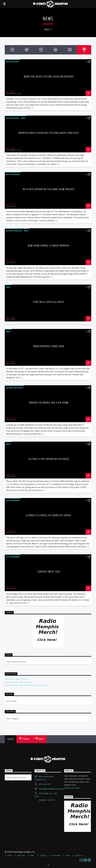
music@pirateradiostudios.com (51, 789)
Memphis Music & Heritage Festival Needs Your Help (49, 133)
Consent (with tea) (49, 572)
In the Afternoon (14, 231)
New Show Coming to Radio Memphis (49, 246)
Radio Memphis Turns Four (49, 346)
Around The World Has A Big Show (49, 403)
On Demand (56, 856)
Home (10, 856)
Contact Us (79, 856)
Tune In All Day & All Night (49, 302)
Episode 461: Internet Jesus (16, 679)
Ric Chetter (11, 92)
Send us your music (73, 788)
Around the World (14, 388)
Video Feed (21, 856)
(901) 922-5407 (45, 784)
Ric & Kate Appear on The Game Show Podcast (49, 189)
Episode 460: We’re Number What (18, 682)
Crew (68, 856)
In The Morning (13, 174)
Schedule (43, 856)
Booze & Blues (12, 62)
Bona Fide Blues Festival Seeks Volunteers (49, 77)
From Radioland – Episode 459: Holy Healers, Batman (26, 685)
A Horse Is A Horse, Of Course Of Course (49, 515)
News (23, 118)
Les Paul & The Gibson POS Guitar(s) (49, 459)
